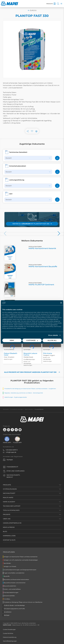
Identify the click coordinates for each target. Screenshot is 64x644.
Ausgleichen (52, 389)
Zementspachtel (38, 393)
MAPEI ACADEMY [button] (9, 502)
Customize (32, 340)
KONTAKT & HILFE (9, 540)
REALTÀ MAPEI (8, 498)
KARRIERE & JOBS (9, 536)
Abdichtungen (9, 397)
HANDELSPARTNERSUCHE (12, 523)
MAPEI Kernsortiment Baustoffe (43, 267)
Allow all (52, 340)
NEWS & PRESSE (9, 527)
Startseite (6, 409)
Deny (12, 340)
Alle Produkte (29, 409)
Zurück (32, 10)
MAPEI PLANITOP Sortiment (41, 285)
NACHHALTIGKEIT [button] (9, 493)
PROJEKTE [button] (7, 514)
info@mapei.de (11, 452)
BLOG (5, 531)
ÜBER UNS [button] (7, 519)
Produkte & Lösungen (17, 409)
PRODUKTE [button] (7, 485)
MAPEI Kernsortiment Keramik (42, 248)
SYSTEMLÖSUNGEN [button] (10, 489)
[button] (5, 233)
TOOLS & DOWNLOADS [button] (11, 510)
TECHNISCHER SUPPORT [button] (12, 506)
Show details (53, 335)
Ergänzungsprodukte (20, 397)
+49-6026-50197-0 (11, 450)
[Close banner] (61, 303)
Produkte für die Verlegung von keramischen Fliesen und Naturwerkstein (26, 389)
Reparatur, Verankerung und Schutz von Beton (18, 393)
